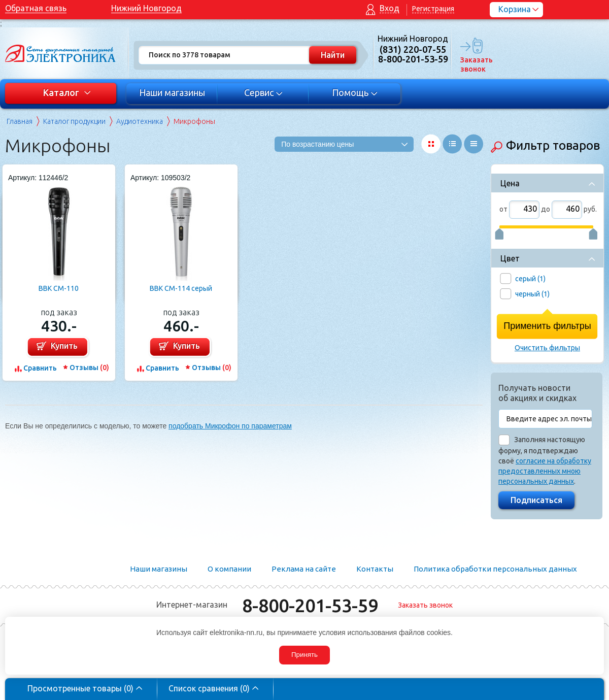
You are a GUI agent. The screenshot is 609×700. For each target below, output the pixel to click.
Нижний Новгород (146, 8)
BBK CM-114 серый (181, 288)
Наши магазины (172, 92)
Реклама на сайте (304, 569)
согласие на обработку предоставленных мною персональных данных (545, 471)
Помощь (355, 92)
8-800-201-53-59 (310, 605)
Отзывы (89, 368)
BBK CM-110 (59, 288)
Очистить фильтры (547, 348)
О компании (229, 569)
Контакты (375, 569)
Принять (304, 655)
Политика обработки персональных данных (495, 569)
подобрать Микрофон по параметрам (230, 426)
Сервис (264, 92)
